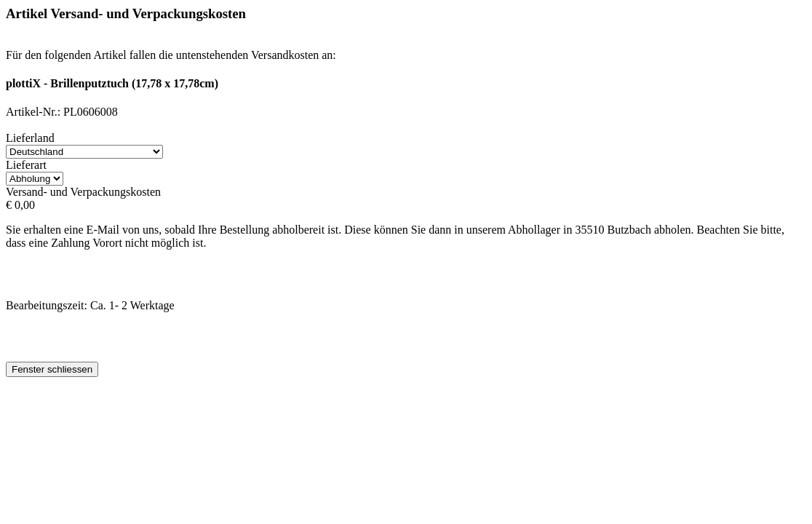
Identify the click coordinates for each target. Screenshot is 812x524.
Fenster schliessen (52, 369)
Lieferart (26, 165)
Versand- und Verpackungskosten (83, 192)
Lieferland (30, 138)
